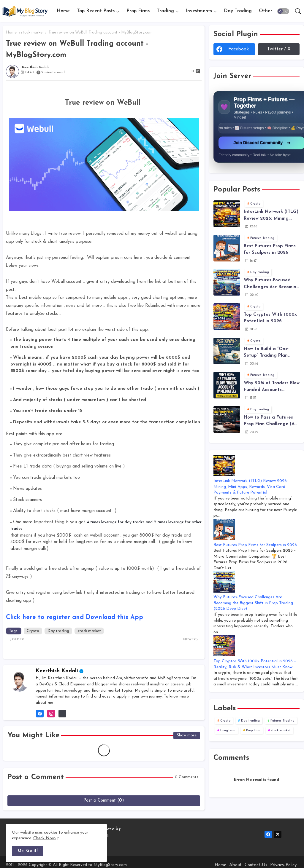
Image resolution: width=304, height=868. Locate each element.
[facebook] (268, 834)
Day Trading (238, 11)
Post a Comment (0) (104, 801)
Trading (165, 11)
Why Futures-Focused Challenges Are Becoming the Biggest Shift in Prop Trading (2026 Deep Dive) (271, 284)
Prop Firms (138, 11)
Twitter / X (279, 49)
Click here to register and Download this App (75, 617)
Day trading (58, 631)
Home (63, 11)
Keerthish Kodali (57, 671)
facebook (239, 49)
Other (266, 11)
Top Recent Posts (96, 11)
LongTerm (228, 731)
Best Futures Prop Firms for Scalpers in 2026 (270, 250)
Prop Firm (253, 731)
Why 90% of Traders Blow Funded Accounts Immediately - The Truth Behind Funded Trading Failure (272, 387)
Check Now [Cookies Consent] (44, 838)
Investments (199, 11)
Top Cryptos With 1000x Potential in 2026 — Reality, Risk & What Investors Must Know (270, 319)
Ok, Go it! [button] (28, 851)
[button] (283, 11)
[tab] (63, 11)
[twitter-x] (278, 834)
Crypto (33, 631)
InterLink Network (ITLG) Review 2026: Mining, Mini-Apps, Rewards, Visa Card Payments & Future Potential (271, 216)
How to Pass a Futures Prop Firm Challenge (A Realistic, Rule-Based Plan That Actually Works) (269, 422)
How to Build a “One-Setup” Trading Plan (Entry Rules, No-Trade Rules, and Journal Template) (269, 353)
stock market (33, 32)
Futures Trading (282, 721)
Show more (187, 735)
